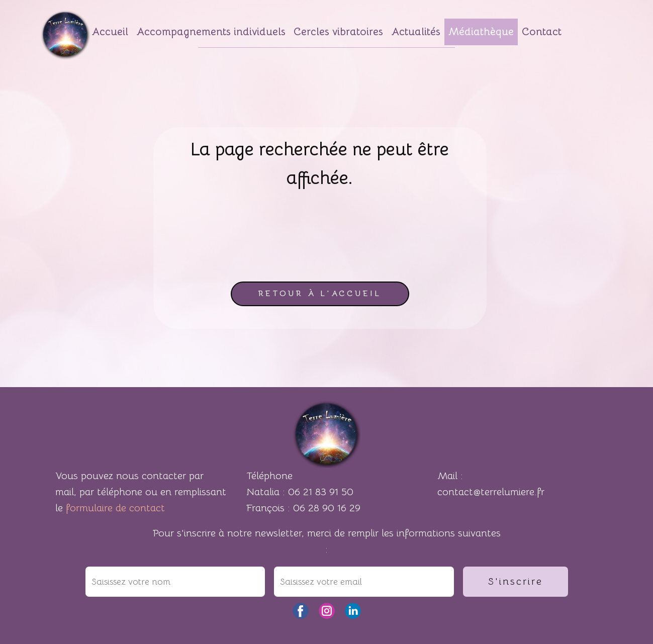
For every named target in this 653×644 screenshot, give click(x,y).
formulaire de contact (115, 508)
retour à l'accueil (319, 294)
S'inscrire (516, 581)
